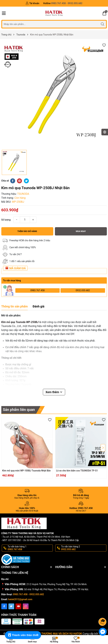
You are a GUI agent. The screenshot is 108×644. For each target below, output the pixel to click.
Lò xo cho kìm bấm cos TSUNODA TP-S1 (77, 471)
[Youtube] (18, 606)
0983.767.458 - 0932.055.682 (29, 594)
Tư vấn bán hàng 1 (30, 548)
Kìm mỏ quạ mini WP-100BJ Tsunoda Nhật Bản (27, 471)
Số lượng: (6, 220)
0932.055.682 (83, 290)
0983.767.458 (37, 290)
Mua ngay (81, 231)
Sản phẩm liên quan (19, 410)
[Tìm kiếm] (103, 24)
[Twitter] (11, 606)
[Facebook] (4, 606)
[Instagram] (26, 606)
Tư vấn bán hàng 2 (83, 548)
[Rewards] (23, 635)
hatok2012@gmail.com (20, 599)
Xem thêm (54, 392)
